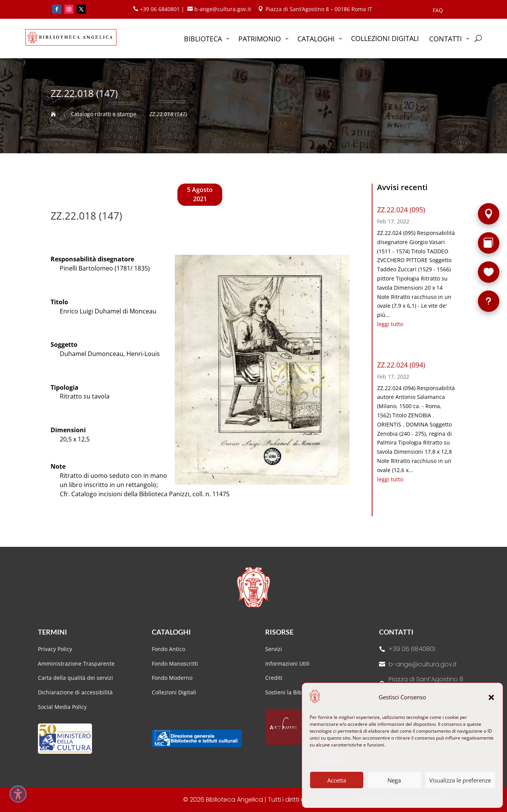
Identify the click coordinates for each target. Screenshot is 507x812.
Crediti (274, 678)
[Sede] (489, 214)
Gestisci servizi (329, 759)
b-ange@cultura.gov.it (423, 664)
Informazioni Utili (287, 664)
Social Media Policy (62, 707)
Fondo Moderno (172, 678)
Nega (394, 780)
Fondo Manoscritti (175, 664)
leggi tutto (390, 324)
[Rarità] (489, 243)
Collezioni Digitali (174, 692)
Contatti (396, 632)
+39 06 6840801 (412, 649)
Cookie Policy (370, 797)
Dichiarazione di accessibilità (76, 692)
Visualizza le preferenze (460, 780)
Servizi (274, 649)
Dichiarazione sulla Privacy (416, 797)
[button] (491, 697)
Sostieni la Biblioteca (292, 692)
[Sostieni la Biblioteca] (489, 272)
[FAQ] (489, 301)
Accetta (337, 780)
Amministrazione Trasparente (76, 664)
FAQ (438, 11)
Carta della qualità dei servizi (75, 678)
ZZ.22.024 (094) (401, 365)
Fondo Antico (168, 649)
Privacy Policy (55, 649)
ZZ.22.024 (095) (401, 210)
